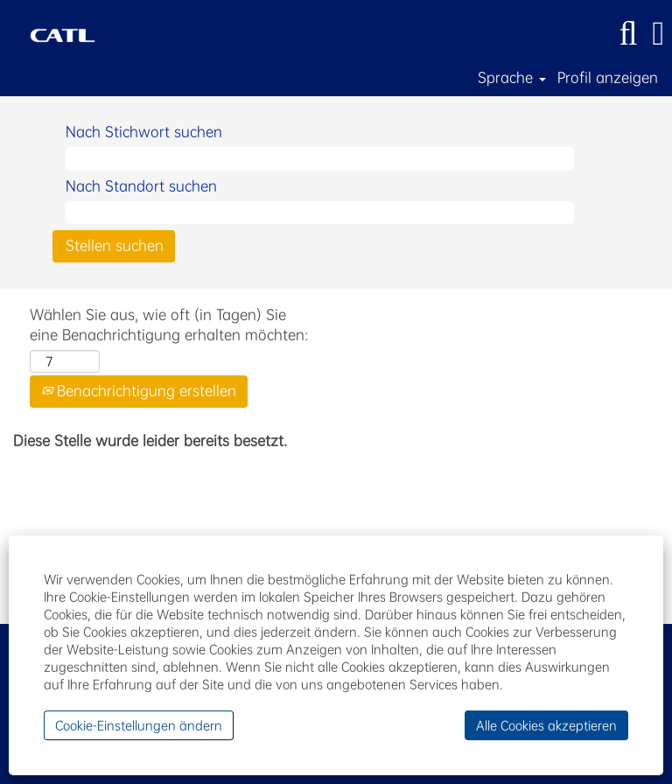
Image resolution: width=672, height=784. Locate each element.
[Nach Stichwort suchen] (320, 159)
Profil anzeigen (608, 78)
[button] (658, 34)
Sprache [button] (512, 78)
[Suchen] (628, 34)
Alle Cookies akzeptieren (546, 725)
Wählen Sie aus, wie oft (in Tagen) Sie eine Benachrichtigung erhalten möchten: (169, 325)
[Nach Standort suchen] (320, 213)
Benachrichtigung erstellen (139, 391)
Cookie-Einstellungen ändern (139, 725)
